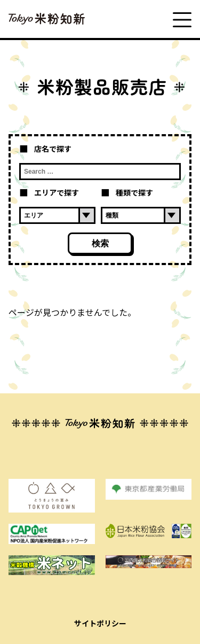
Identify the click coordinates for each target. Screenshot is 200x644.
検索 (100, 243)
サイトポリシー (100, 623)
